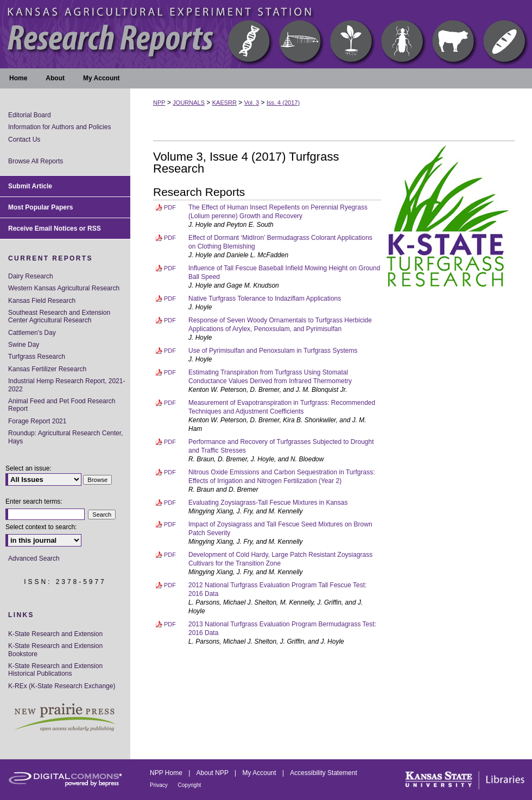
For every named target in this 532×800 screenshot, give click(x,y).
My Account (260, 773)
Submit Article (30, 186)
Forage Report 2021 (37, 421)
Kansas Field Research (42, 301)
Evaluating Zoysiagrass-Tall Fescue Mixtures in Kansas (268, 503)
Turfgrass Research (37, 357)
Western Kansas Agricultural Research (64, 288)
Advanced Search (34, 558)
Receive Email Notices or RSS (55, 228)
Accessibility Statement (323, 773)
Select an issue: (28, 468)
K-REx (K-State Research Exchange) (62, 686)
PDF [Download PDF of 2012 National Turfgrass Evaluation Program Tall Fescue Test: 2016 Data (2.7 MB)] (170, 585)
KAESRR (224, 103)
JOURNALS (189, 103)
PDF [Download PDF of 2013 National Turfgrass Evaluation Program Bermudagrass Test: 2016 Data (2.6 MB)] (170, 624)
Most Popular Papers (40, 207)
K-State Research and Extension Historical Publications (55, 670)
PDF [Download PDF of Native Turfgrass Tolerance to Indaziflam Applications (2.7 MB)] (170, 299)
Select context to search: (41, 527)
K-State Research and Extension (55, 634)
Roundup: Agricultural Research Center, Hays (65, 437)
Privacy (160, 785)
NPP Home (167, 773)
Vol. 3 (252, 103)
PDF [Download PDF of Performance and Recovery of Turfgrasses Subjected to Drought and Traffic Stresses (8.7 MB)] (170, 442)
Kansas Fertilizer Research (47, 369)
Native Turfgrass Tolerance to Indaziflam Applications (265, 299)
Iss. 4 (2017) (283, 103)
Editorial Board (30, 115)
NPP (159, 103)
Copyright (190, 785)
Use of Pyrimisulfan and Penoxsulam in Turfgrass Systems (273, 351)
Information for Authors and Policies (59, 127)
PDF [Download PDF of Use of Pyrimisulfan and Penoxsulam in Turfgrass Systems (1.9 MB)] (170, 351)
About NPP (213, 773)
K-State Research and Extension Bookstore (55, 650)
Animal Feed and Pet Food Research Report (62, 405)
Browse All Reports (36, 161)
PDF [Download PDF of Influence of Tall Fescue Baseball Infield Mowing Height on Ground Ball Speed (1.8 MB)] (170, 268)
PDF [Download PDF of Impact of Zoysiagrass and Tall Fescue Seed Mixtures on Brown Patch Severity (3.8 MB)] (170, 524)
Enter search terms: (34, 501)
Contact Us (24, 139)
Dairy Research (31, 276)
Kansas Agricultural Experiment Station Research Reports (266, 34)
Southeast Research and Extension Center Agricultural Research (59, 316)
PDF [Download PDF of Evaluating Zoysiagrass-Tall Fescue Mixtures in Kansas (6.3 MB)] (170, 503)
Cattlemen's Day (32, 333)
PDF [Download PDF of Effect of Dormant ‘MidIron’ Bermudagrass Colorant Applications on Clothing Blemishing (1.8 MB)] (170, 238)
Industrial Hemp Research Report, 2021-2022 (66, 385)
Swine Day (24, 345)
